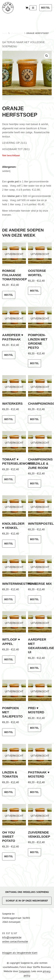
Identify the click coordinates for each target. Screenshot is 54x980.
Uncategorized (17, 33)
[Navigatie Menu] (33, 8)
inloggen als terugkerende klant (20, 953)
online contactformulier (15, 941)
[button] (47, 56)
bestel (9, 295)
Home (5, 33)
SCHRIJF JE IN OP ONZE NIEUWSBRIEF (27, 901)
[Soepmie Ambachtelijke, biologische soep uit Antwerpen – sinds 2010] (8, 8)
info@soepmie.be (12, 937)
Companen (24, 971)
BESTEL (46, 8)
